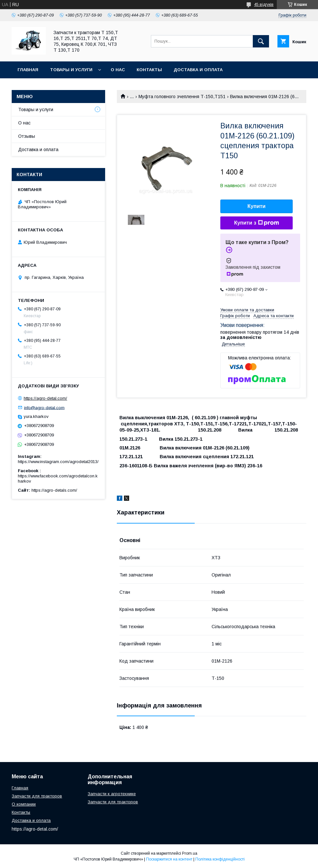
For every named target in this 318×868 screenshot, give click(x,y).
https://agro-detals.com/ (54, 490)
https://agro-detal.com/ (45, 398)
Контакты (149, 70)
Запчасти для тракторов (37, 796)
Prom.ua (190, 853)
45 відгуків (264, 5)
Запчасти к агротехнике (112, 794)
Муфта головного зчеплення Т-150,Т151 (182, 97)
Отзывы (27, 136)
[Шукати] (261, 41)
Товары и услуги (71, 70)
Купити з (256, 223)
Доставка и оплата (198, 70)
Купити (257, 206)
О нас (118, 70)
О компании (24, 804)
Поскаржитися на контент (169, 859)
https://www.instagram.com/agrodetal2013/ (58, 462)
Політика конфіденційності (220, 859)
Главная (28, 70)
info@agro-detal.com (44, 407)
